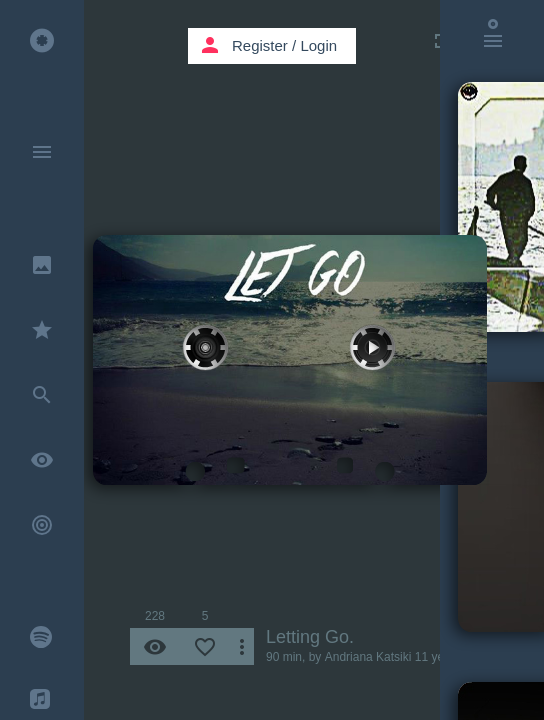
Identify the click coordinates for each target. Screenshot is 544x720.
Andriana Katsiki (368, 657)
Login (318, 45)
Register (260, 45)
